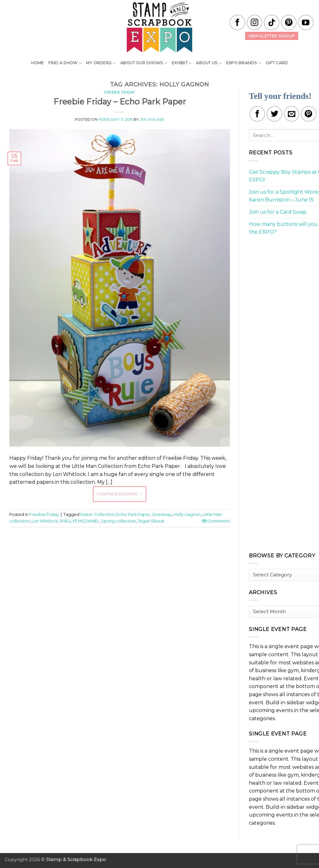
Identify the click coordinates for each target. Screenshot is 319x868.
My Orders (101, 63)
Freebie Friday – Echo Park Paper (120, 102)
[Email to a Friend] (292, 114)
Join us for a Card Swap (278, 212)
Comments (216, 521)
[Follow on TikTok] (272, 22)
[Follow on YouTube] (306, 22)
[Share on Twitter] (274, 114)
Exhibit (182, 63)
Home (38, 63)
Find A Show (65, 63)
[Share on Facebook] (257, 114)
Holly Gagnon (187, 514)
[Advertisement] (123, 551)
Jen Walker (152, 119)
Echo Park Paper (133, 514)
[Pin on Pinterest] (309, 114)
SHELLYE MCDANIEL (79, 521)
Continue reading (120, 494)
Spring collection (119, 521)
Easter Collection (98, 514)
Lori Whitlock (45, 521)
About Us (209, 63)
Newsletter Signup (272, 36)
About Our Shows (144, 63)
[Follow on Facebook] (237, 22)
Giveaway (162, 514)
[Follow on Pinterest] (289, 22)
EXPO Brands (244, 63)
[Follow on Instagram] (255, 22)
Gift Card (277, 63)
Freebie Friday (120, 92)
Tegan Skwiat (151, 521)
